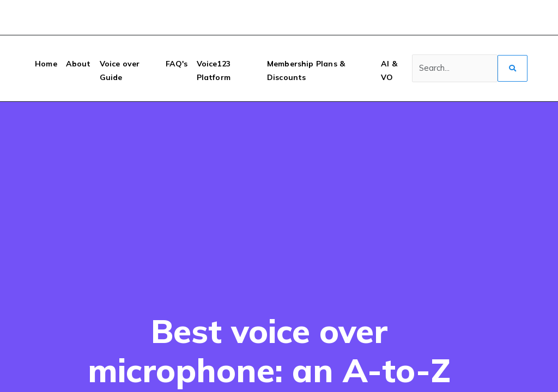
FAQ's (177, 64)
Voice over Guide (120, 71)
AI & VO (389, 71)
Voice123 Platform (214, 71)
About (78, 64)
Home (46, 64)
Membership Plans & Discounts (306, 71)
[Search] (455, 69)
